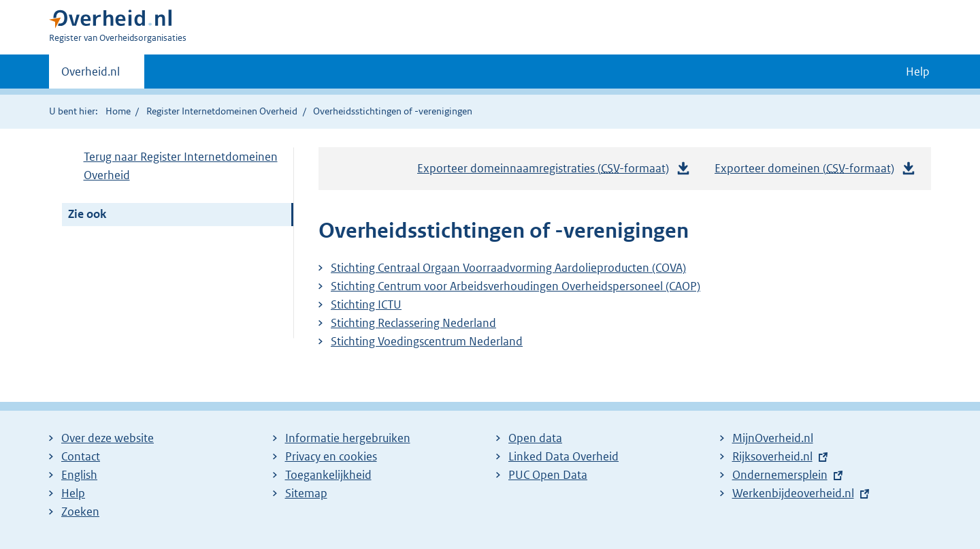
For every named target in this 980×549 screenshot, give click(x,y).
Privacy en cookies (331, 456)
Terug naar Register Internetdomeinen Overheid (181, 166)
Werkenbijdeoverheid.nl (793, 493)
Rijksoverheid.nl (772, 456)
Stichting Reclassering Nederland (413, 323)
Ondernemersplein (780, 475)
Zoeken (80, 512)
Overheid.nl (91, 76)
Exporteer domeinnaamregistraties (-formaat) (554, 169)
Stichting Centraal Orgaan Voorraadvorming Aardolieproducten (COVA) (508, 268)
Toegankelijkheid (328, 475)
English (79, 475)
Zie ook (87, 214)
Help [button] (918, 72)
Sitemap (306, 493)
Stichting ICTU (366, 304)
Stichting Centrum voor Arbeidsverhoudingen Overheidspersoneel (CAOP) (516, 286)
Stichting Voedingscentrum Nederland (427, 341)
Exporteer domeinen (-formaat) (815, 169)
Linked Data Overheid (563, 456)
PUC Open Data (548, 475)
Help (73, 493)
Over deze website (108, 438)
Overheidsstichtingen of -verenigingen (393, 111)
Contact (81, 456)
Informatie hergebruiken (348, 438)
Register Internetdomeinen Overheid (222, 111)
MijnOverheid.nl (773, 438)
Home (118, 111)
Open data (535, 438)
